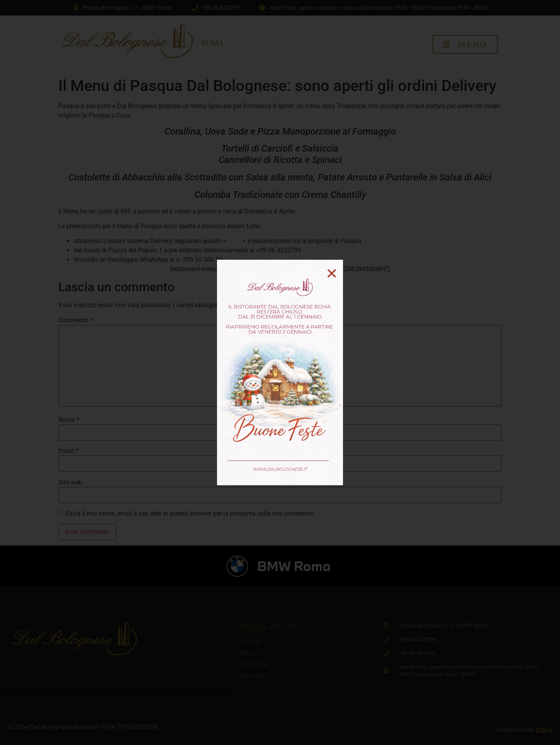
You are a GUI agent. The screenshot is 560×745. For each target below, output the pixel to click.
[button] (332, 273)
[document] (280, 372)
